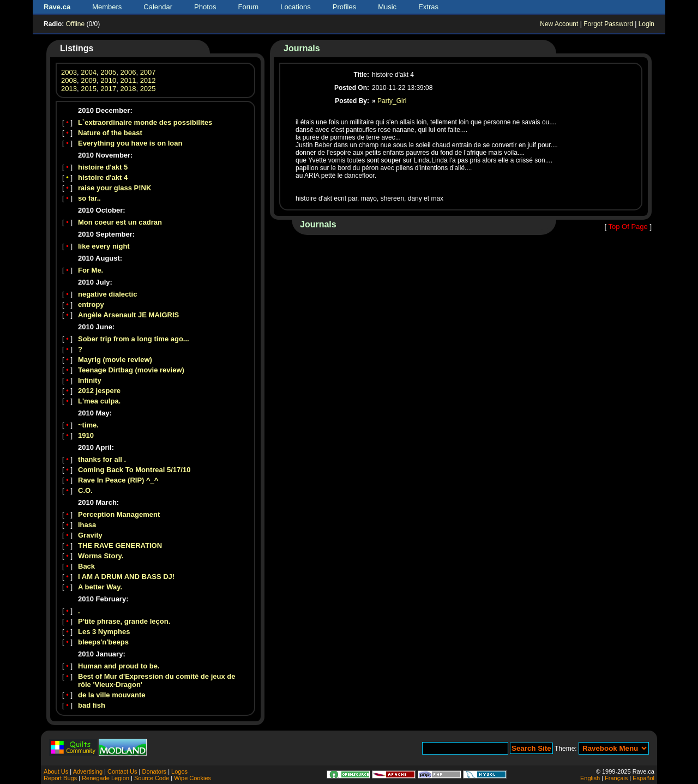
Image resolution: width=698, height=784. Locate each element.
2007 (148, 72)
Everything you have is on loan (130, 143)
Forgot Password (608, 24)
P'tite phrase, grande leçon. (124, 621)
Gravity (90, 535)
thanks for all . (102, 459)
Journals (302, 48)
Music (387, 7)
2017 (108, 89)
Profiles (344, 7)
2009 (89, 80)
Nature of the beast (110, 133)
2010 (108, 80)
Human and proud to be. (119, 666)
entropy (91, 304)
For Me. (91, 270)
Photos (205, 7)
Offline (75, 24)
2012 (148, 80)
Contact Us (122, 771)
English (590, 778)
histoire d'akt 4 (103, 177)
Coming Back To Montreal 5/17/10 (134, 470)
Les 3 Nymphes (104, 632)
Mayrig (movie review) (115, 360)
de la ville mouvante (112, 695)
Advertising (88, 771)
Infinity (90, 380)
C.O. (85, 490)
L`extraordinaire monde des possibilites (145, 122)
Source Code (152, 778)
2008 (69, 80)
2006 (128, 72)
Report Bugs (60, 778)
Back (86, 566)
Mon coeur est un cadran (120, 222)
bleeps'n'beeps (103, 642)
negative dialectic (107, 294)
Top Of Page (628, 227)
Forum (249, 7)
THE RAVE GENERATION (120, 545)
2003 (69, 72)
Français (616, 778)
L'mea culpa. (99, 401)
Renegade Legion (106, 778)
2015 (89, 89)
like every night (104, 246)
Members (107, 7)
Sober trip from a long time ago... (134, 339)
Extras (428, 7)
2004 (89, 72)
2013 (69, 89)
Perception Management (119, 514)
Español (643, 778)
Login (646, 24)
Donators (154, 771)
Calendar (158, 7)
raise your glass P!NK (115, 188)
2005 (108, 72)
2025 (148, 89)
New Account (559, 24)
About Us (56, 771)
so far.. (89, 198)
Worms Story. (101, 556)
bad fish (92, 705)
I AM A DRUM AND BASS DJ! (126, 577)
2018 (128, 89)
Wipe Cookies (192, 778)
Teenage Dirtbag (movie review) (131, 370)
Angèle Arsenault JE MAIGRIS (128, 315)
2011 (128, 80)
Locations (296, 7)
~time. (88, 425)
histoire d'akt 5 (103, 167)
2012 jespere (99, 391)
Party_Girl (392, 101)
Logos (179, 771)
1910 (86, 435)
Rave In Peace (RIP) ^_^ (118, 480)
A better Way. (100, 587)
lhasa (87, 525)
